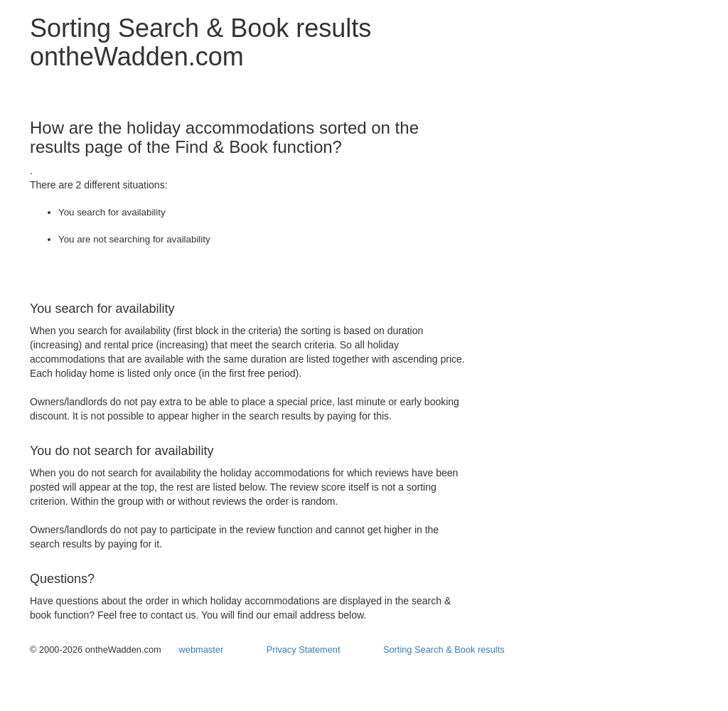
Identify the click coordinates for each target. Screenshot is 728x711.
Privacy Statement (304, 649)
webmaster (202, 649)
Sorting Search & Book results (444, 649)
